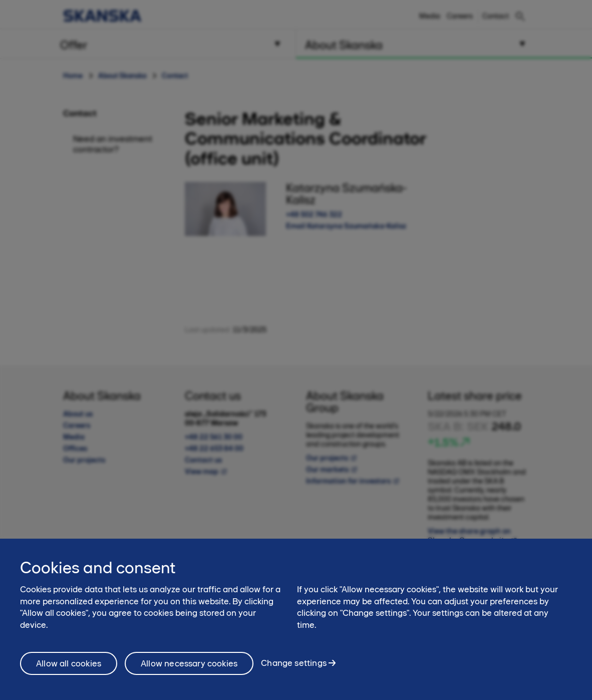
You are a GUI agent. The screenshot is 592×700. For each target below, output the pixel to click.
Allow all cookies (69, 670)
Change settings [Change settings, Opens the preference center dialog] (294, 670)
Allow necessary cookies (189, 670)
